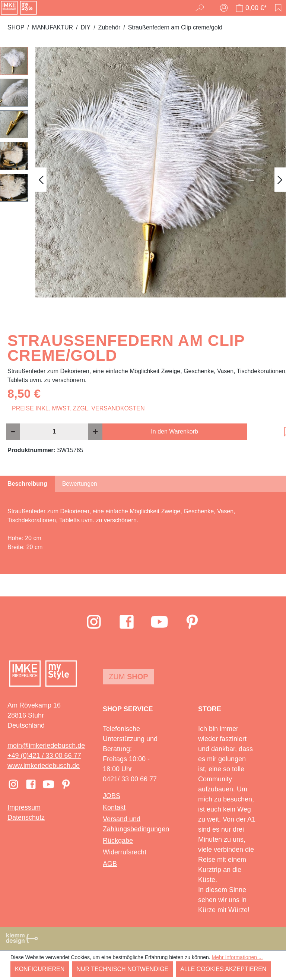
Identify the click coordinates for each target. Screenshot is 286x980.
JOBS (112, 796)
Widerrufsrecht (125, 852)
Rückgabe (118, 841)
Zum (128, 677)
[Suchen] (202, 8)
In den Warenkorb (174, 431)
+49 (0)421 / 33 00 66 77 (44, 756)
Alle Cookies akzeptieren (223, 969)
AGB (110, 864)
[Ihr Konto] (224, 8)
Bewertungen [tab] (80, 484)
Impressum (24, 807)
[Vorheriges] (41, 180)
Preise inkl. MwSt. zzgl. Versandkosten (78, 408)
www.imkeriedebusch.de (44, 766)
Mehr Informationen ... (237, 957)
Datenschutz (26, 817)
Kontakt (114, 807)
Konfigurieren (40, 969)
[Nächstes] (280, 180)
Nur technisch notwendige (122, 969)
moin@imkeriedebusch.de (46, 746)
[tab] (27, 484)
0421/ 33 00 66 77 (130, 779)
